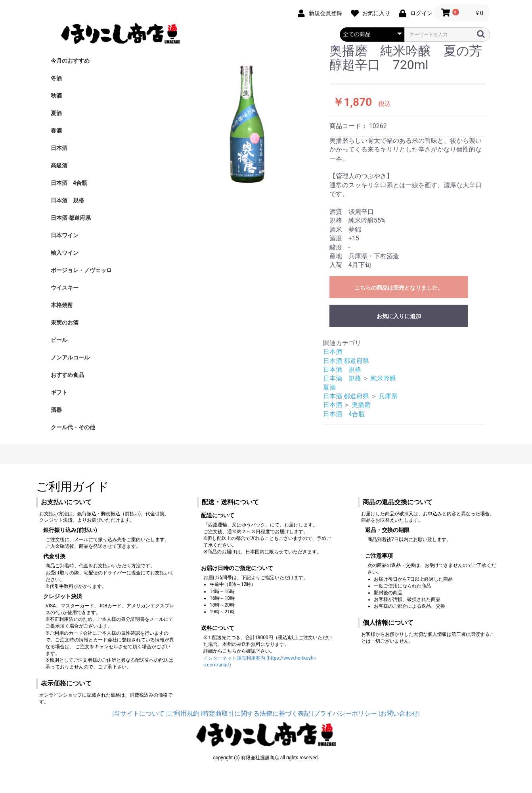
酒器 (56, 410)
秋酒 (56, 96)
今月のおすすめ (70, 61)
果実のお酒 (65, 323)
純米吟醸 (387, 378)
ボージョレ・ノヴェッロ (81, 270)
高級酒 (59, 165)
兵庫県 (388, 396)
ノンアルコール (70, 357)
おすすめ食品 (67, 375)
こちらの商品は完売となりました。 (399, 288)
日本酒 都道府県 (71, 218)
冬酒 (56, 78)
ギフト (59, 392)
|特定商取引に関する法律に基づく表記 (256, 713)
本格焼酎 (62, 305)
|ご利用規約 (183, 713)
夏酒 (56, 113)
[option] (242, 118)
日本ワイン (65, 235)
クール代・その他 (73, 427)
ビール (59, 340)
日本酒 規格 (67, 200)
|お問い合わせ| (399, 713)
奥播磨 (361, 405)
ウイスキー (65, 288)
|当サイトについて (138, 713)
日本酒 (59, 148)
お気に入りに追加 (399, 316)
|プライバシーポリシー (344, 713)
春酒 (56, 131)
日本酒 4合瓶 (69, 183)
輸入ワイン (65, 253)
